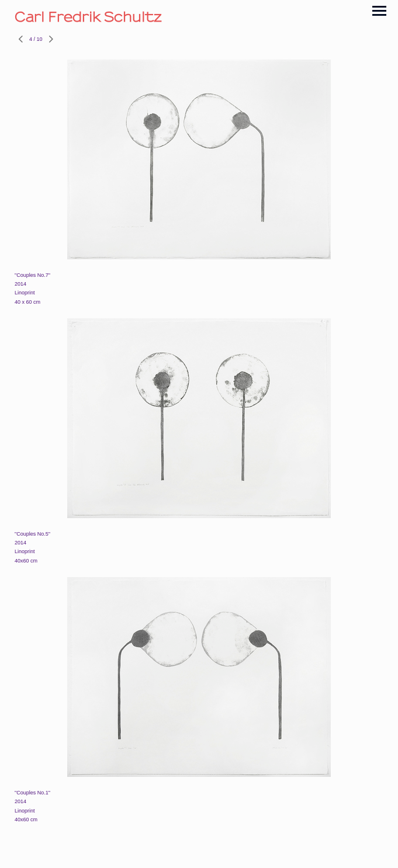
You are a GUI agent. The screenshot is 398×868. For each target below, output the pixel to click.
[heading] (199, 17)
